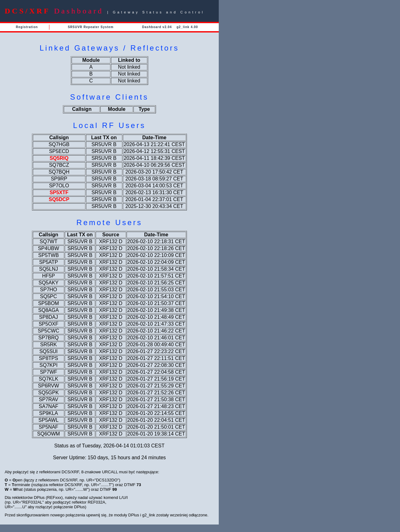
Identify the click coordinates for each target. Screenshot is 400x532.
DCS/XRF (27, 11)
